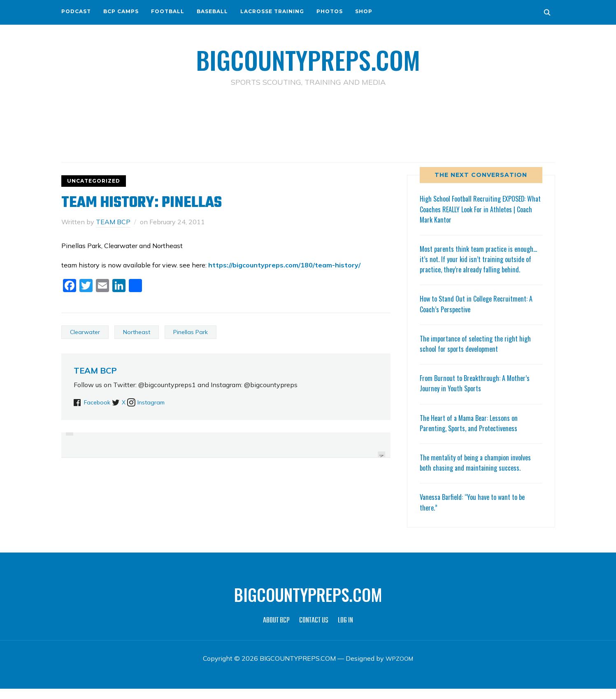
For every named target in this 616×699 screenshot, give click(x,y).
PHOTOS (330, 11)
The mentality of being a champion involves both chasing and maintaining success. (480, 473)
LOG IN (345, 631)
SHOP (364, 11)
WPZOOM (399, 669)
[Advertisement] (308, 124)
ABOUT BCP (276, 631)
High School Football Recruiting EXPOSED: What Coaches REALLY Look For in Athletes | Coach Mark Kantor (480, 209)
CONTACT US (314, 631)
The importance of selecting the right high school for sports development (479, 354)
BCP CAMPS (121, 11)
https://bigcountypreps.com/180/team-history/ (284, 265)
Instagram (169, 402)
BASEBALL (212, 11)
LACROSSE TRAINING (272, 11)
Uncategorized (94, 181)
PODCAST (76, 11)
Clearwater (85, 332)
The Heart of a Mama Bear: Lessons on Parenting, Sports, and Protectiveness (473, 433)
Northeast (137, 332)
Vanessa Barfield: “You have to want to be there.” (477, 512)
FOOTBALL (168, 11)
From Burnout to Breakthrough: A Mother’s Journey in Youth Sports (479, 393)
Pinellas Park (191, 332)
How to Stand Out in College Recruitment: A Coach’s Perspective (481, 314)
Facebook (99, 402)
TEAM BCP (113, 222)
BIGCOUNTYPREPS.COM (308, 58)
